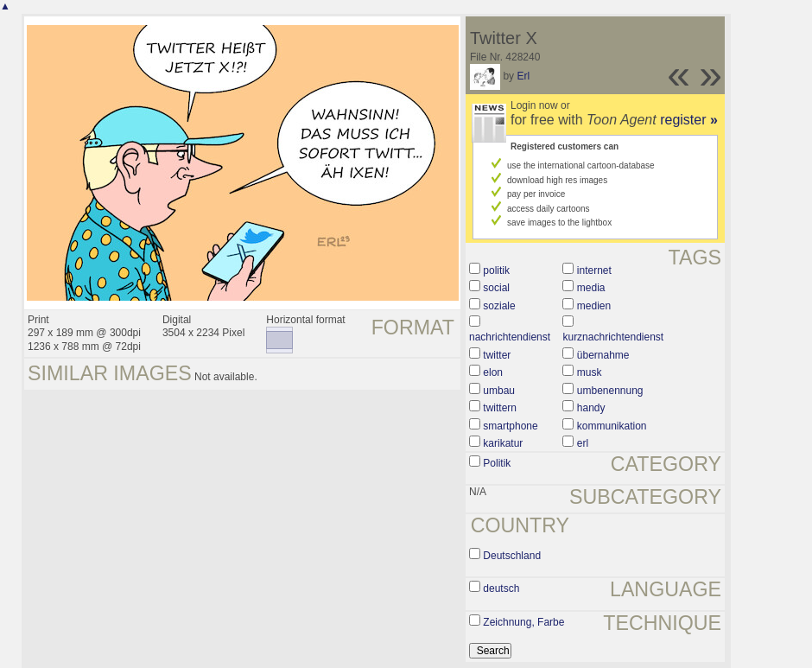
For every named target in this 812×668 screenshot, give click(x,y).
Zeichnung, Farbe (523, 622)
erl (583, 443)
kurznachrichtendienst (613, 337)
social (496, 288)
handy (591, 408)
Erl (523, 76)
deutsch (501, 588)
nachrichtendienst (510, 337)
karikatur (503, 443)
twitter (497, 355)
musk (590, 372)
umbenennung (610, 391)
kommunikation (612, 426)
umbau (499, 391)
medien (594, 306)
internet (594, 270)
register (689, 120)
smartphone (510, 426)
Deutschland (512, 556)
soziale (499, 306)
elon (493, 372)
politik (496, 270)
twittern (500, 408)
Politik (497, 463)
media (591, 288)
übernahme (603, 355)
